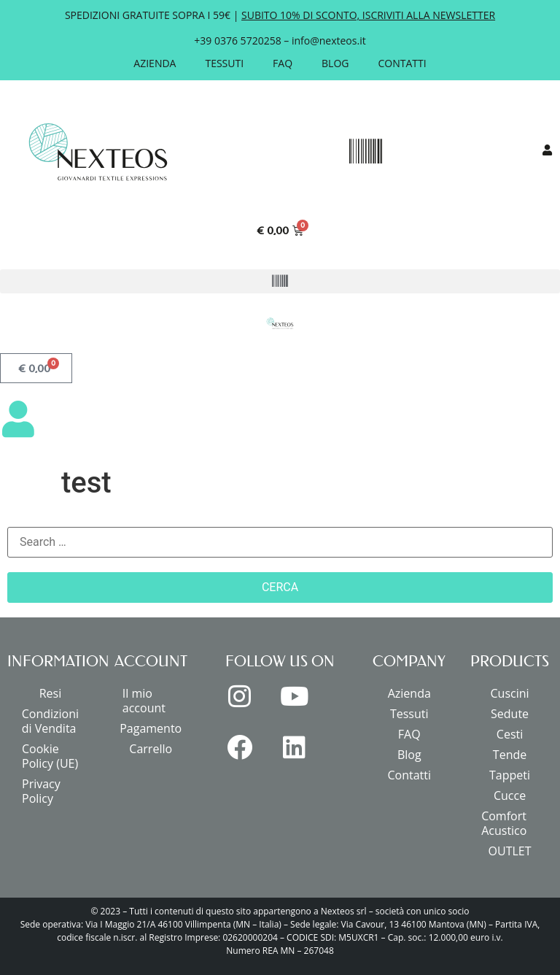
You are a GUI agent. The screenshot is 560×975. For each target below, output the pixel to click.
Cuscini (510, 693)
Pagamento (151, 728)
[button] (365, 152)
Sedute (510, 714)
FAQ (283, 63)
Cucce (510, 795)
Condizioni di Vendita (50, 721)
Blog (335, 63)
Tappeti (510, 775)
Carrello (151, 749)
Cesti (510, 734)
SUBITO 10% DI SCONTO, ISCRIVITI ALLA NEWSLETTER (368, 15)
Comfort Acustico (504, 823)
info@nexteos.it (329, 41)
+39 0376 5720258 (237, 41)
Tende (510, 755)
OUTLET (510, 851)
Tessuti (224, 63)
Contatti (402, 63)
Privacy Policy (41, 791)
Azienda (155, 63)
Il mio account (144, 701)
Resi (51, 693)
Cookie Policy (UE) (50, 756)
